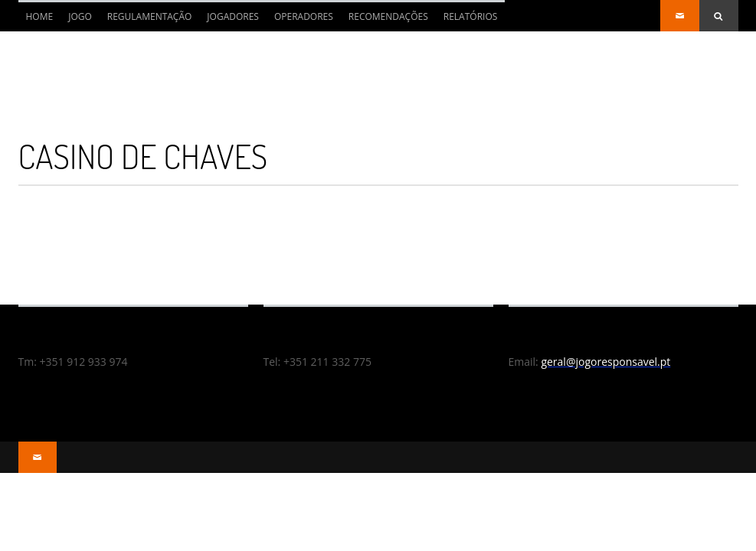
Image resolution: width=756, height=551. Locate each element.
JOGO (80, 16)
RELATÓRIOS (471, 16)
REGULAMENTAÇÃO (150, 16)
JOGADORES (233, 16)
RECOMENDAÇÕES (388, 16)
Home (36, 21)
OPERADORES (304, 16)
